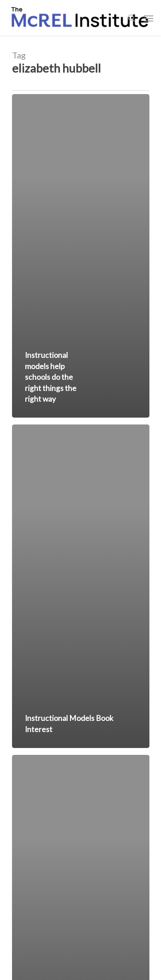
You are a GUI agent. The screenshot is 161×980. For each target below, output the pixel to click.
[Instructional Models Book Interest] (81, 586)
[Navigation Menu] (149, 18)
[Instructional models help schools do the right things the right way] (81, 256)
